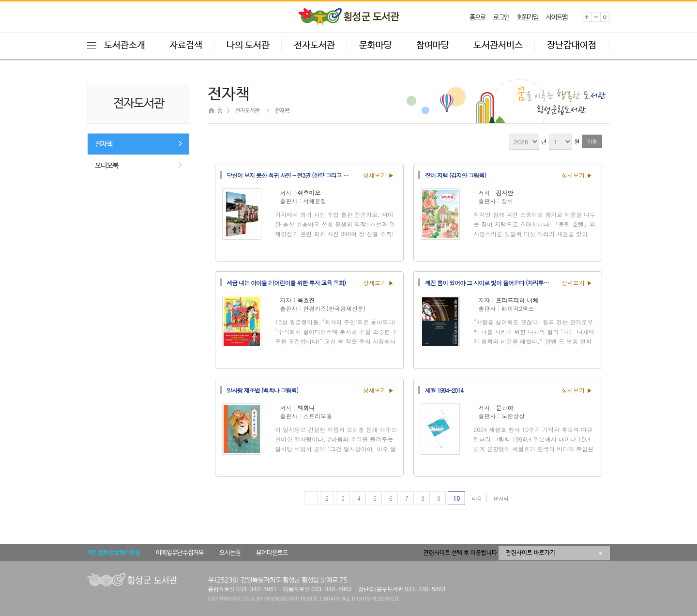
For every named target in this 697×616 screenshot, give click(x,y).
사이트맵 (557, 17)
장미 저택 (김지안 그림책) (455, 175)
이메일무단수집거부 (180, 553)
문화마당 (376, 46)
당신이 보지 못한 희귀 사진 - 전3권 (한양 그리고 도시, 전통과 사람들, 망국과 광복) (292, 175)
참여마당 (433, 46)
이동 (592, 141)
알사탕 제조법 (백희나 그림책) (262, 390)
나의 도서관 (248, 46)
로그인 (501, 17)
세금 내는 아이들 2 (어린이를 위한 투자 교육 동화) (286, 282)
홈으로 (477, 17)
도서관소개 (125, 46)
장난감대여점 (572, 46)
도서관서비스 (498, 46)
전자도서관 (314, 46)
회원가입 (528, 17)
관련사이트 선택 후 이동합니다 (460, 553)
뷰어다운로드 (272, 553)
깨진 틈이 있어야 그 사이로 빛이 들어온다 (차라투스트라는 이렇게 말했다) (490, 282)
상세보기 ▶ (379, 175)
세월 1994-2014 (444, 390)
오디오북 (106, 165)
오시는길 (230, 553)
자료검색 (186, 46)
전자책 (104, 144)
